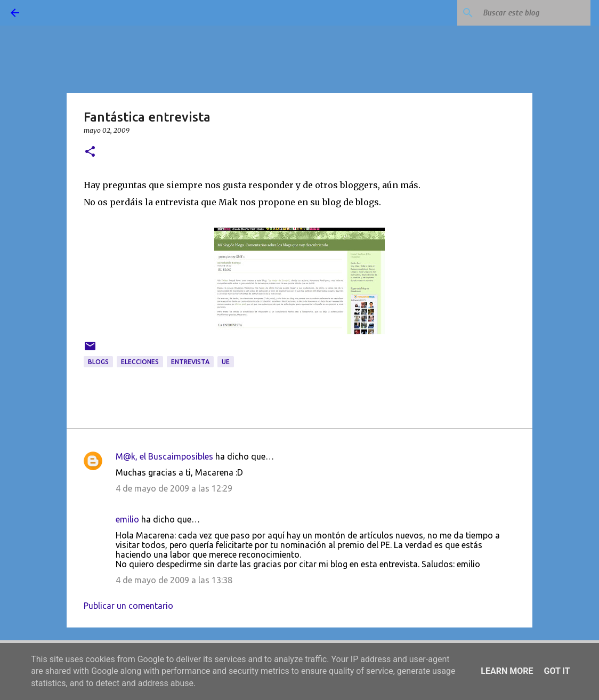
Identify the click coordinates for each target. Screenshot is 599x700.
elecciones (140, 362)
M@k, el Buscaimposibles (164, 456)
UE (226, 362)
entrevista (190, 362)
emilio (127, 519)
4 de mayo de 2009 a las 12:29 (174, 488)
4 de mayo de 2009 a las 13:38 (174, 580)
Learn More (507, 671)
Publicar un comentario (128, 606)
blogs (98, 362)
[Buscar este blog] (535, 13)
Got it (557, 671)
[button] (90, 152)
